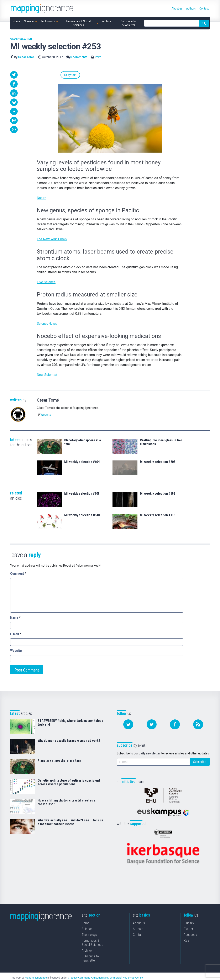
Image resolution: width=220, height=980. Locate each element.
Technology (89, 928)
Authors (138, 922)
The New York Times (52, 240)
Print (98, 57)
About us (139, 916)
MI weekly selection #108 (82, 494)
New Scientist (47, 375)
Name (15, 618)
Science (87, 922)
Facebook (190, 928)
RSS (187, 934)
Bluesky (189, 916)
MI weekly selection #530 (82, 516)
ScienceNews (47, 324)
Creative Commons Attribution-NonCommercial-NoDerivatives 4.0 (105, 971)
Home (86, 916)
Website (46, 415)
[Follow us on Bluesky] (128, 725)
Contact (138, 928)
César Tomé (26, 57)
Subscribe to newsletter (90, 952)
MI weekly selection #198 (158, 494)
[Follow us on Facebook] (175, 725)
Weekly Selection (21, 39)
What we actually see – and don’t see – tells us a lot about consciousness (70, 823)
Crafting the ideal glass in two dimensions (161, 443)
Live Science (46, 282)
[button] (14, 75)
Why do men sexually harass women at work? (69, 741)
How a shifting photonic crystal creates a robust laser (66, 803)
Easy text (47, 75)
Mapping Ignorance (36, 971)
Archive (87, 944)
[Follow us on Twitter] (152, 725)
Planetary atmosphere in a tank (83, 443)
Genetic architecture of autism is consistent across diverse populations (69, 783)
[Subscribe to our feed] (198, 725)
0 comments (79, 57)
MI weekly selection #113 (158, 516)
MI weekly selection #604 (82, 462)
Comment (18, 574)
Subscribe (200, 762)
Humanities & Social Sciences (92, 936)
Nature (42, 198)
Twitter (188, 922)
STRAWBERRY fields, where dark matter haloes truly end (70, 723)
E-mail (16, 635)
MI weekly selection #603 (158, 462)
